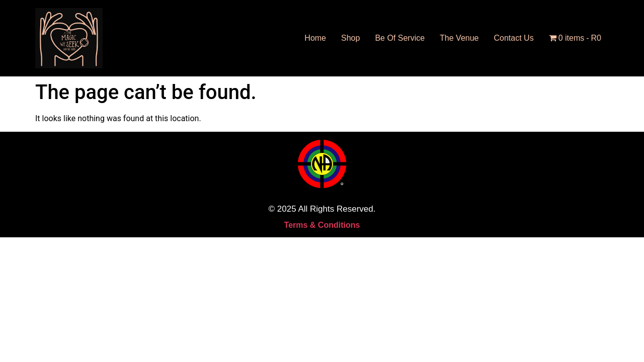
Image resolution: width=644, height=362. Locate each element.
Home (315, 38)
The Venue (459, 38)
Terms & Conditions (322, 225)
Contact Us (514, 38)
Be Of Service (400, 38)
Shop (350, 38)
